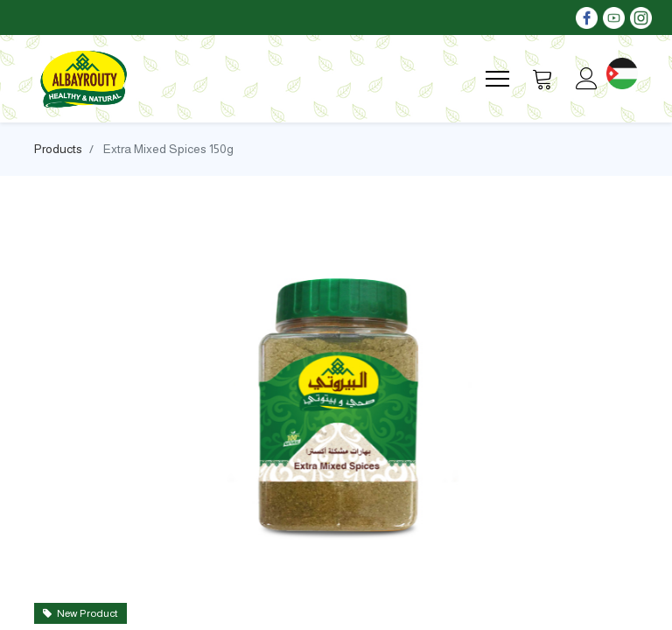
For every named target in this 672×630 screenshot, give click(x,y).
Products (58, 149)
